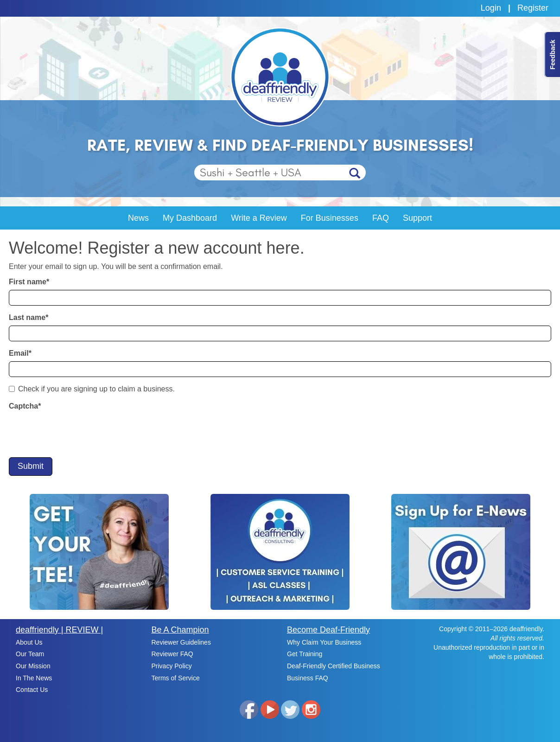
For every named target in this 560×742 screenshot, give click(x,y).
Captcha (25, 406)
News (138, 218)
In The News (34, 678)
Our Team (30, 654)
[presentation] (79, 432)
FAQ (381, 218)
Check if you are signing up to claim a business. (92, 389)
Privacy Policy (172, 666)
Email (20, 353)
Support (417, 218)
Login (491, 8)
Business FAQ (308, 678)
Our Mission (33, 666)
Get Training (305, 654)
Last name (29, 317)
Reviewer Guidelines (181, 642)
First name (29, 282)
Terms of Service (176, 678)
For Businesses (330, 218)
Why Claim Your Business (324, 642)
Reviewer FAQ (172, 654)
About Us (29, 642)
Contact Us (32, 690)
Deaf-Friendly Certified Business (334, 666)
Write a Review (259, 218)
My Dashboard (190, 218)
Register (533, 8)
